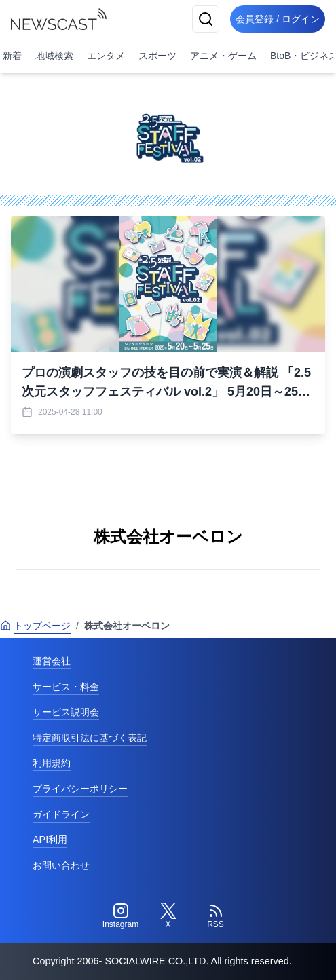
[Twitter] (168, 916)
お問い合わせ (61, 865)
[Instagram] (121, 916)
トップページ (35, 626)
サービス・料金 (66, 687)
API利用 (50, 840)
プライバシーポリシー (80, 789)
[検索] (206, 19)
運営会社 (52, 661)
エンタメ (106, 56)
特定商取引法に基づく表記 (90, 738)
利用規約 (52, 763)
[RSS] (216, 916)
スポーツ (157, 56)
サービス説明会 (66, 712)
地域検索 (54, 56)
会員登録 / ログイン (278, 19)
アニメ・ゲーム (223, 56)
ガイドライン (61, 814)
